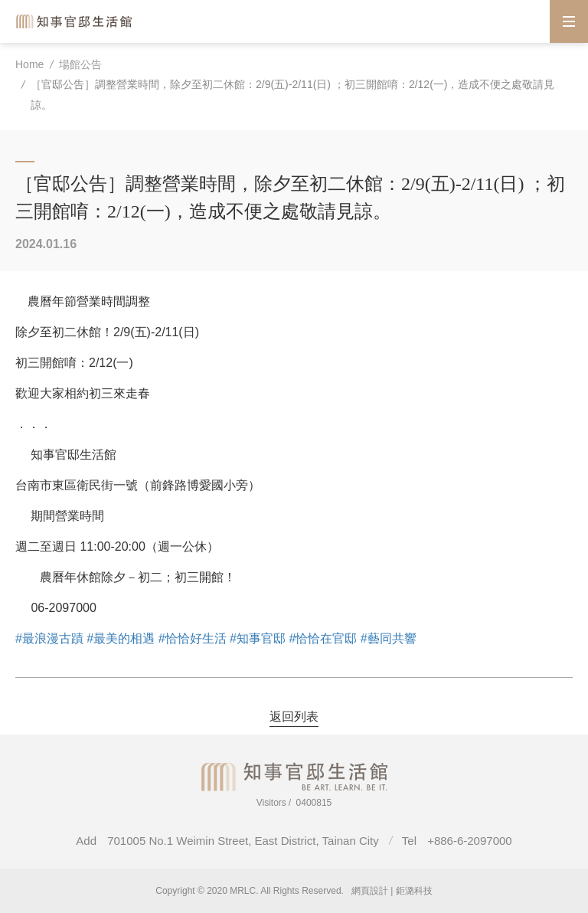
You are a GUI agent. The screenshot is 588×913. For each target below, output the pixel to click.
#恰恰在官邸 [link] (323, 638)
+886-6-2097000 (470, 841)
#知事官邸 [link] (258, 638)
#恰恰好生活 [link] (193, 638)
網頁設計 (370, 891)
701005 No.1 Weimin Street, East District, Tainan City (243, 841)
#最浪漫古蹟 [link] (49, 638)
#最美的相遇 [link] (121, 638)
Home (29, 64)
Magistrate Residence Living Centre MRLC (75, 21)
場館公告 (80, 64)
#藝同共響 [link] (389, 638)
